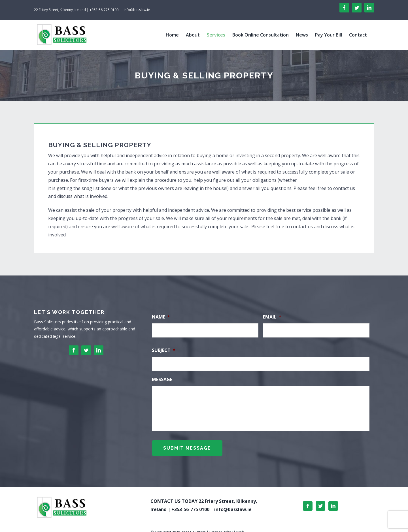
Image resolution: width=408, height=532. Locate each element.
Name (161, 317)
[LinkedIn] (333, 505)
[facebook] (74, 350)
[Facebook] (308, 505)
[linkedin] (99, 350)
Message (162, 380)
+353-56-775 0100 (190, 508)
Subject (164, 350)
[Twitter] (320, 505)
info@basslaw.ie (137, 10)
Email (272, 317)
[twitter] (86, 350)
